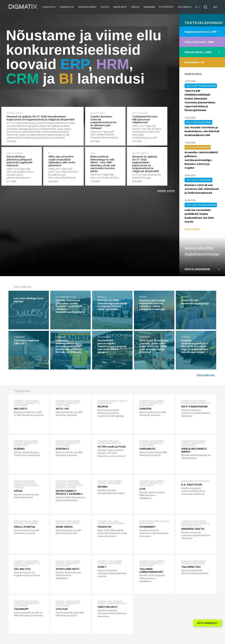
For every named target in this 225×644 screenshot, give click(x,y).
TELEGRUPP (21, 609)
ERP (74, 64)
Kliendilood (67, 7)
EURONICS (62, 449)
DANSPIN (145, 408)
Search (205, 7)
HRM (113, 64)
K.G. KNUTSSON (192, 484)
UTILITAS (62, 609)
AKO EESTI (21, 408)
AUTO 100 (62, 408)
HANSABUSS (147, 449)
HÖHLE (18, 491)
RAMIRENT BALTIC (193, 529)
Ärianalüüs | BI (194, 62)
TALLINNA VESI (191, 567)
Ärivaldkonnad (87, 7)
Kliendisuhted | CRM (198, 52)
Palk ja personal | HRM (199, 42)
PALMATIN (104, 527)
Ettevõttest (166, 7)
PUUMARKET (147, 527)
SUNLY (102, 567)
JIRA (215, 7)
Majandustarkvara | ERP (200, 32)
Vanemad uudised (166, 191)
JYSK (142, 489)
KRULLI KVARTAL (25, 527)
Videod (135, 7)
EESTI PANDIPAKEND (195, 406)
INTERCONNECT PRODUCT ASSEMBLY (69, 492)
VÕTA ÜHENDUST (207, 623)
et (197, 7)
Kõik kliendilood (206, 375)
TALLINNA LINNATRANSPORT (151, 570)
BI (66, 78)
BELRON (103, 406)
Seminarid (149, 7)
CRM (22, 78)
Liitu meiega (185, 7)
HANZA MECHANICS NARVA (194, 450)
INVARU (103, 487)
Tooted (105, 7)
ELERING (19, 449)
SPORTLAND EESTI (67, 569)
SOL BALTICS (22, 569)
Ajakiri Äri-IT (120, 7)
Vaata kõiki (192, 229)
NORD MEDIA (64, 527)
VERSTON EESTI (108, 607)
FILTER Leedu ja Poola (112, 446)
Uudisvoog (49, 7)
